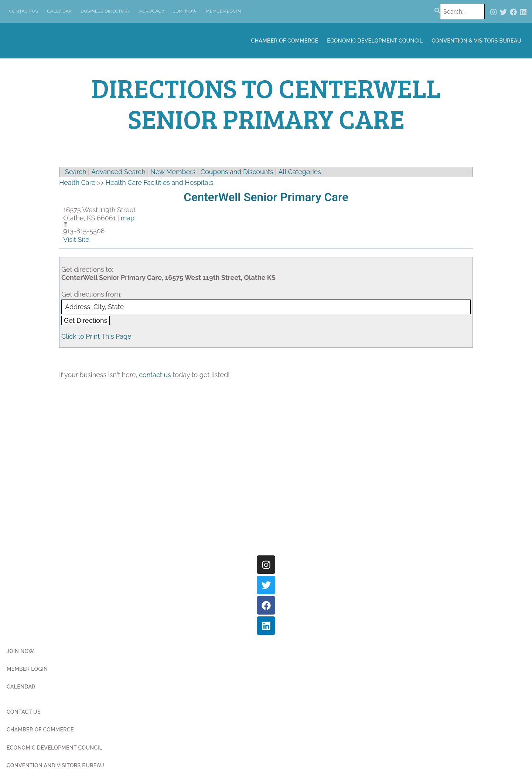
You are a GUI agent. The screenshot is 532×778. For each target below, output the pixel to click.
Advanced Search (118, 172)
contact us (155, 375)
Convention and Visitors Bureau (55, 765)
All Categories (300, 172)
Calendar (59, 11)
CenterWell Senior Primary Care (266, 197)
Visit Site (76, 239)
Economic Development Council (375, 41)
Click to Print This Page (96, 336)
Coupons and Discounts (237, 172)
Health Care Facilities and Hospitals (160, 182)
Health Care (77, 182)
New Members (173, 172)
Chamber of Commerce (285, 41)
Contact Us (23, 11)
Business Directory (106, 11)
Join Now (185, 11)
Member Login (224, 11)
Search (76, 172)
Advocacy (152, 11)
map (128, 218)
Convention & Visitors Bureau (476, 41)
